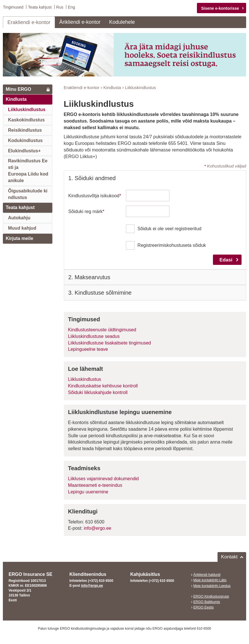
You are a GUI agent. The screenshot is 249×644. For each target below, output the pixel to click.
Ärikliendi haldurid (207, 575)
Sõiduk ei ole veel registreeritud (169, 229)
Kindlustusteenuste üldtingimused (102, 329)
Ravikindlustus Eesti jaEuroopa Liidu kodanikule (28, 171)
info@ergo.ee (98, 528)
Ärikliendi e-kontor (80, 22)
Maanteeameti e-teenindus (95, 485)
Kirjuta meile (19, 238)
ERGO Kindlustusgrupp (211, 596)
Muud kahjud (22, 228)
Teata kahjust (40, 7)
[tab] (155, 178)
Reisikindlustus (25, 130)
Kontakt (229, 557)
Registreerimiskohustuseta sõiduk (172, 245)
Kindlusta (16, 99)
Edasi (226, 260)
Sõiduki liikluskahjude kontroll (98, 392)
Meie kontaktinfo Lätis (210, 580)
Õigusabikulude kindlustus (28, 194)
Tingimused (13, 7)
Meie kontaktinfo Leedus (212, 586)
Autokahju (19, 218)
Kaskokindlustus (26, 120)
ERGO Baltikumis (207, 602)
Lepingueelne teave (88, 349)
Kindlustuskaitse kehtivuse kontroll (103, 386)
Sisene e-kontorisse (220, 8)
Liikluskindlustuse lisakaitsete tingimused (110, 343)
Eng (71, 7)
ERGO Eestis (204, 607)
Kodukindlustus (25, 140)
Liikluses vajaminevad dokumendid (103, 479)
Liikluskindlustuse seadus (94, 336)
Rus (60, 7)
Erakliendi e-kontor (29, 22)
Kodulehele (122, 22)
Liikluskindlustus (27, 110)
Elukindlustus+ (24, 150)
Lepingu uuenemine (88, 492)
